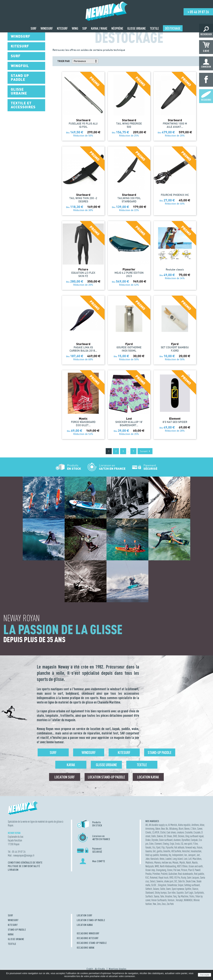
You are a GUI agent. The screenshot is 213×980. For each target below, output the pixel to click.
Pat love (177, 870)
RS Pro (177, 878)
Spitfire (188, 889)
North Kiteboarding (168, 866)
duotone (177, 840)
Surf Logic (189, 893)
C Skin (193, 829)
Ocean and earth (196, 866)
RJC (147, 878)
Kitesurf (124, 752)
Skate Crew (191, 881)
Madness (149, 862)
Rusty (184, 878)
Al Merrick (173, 825)
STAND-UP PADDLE (17, 930)
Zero (159, 904)
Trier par (64, 61)
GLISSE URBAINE (16, 939)
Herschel (186, 851)
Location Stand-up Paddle (106, 777)
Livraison (13, 870)
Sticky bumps (161, 893)
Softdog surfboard (192, 885)
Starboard (150, 893)
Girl (154, 851)
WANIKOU (188, 900)
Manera (157, 862)
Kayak (71, 765)
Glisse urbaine (106, 765)
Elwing (166, 844)
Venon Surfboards (159, 900)
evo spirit (188, 844)
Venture (171, 900)
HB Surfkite (176, 851)
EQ (182, 844)
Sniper (181, 885)
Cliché (163, 832)
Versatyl (179, 900)
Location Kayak (148, 777)
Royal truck (164, 878)
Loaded (169, 859)
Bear (163, 829)
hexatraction (196, 851)
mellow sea (167, 862)
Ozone (170, 870)
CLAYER (156, 832)
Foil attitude (179, 847)
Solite (163, 889)
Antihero (195, 825)
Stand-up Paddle (160, 752)
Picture (184, 870)
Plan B (191, 870)
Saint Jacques (193, 878)
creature (180, 832)
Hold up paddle (152, 855)
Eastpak (194, 840)
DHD (175, 836)
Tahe (162, 896)
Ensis (177, 844)
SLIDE (154, 885)
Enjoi (172, 844)
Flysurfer (169, 847)
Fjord (158, 847)
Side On (182, 881)
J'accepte (205, 975)
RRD (171, 878)
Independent (178, 855)
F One (195, 844)
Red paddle (199, 874)
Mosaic (175, 862)
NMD (157, 866)
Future (200, 847)
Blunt (181, 829)
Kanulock (155, 859)
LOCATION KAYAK (85, 925)
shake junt (169, 881)
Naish (189, 862)
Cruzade (197, 832)
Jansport (192, 855)
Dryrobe (155, 840)
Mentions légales (118, 969)
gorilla (160, 851)
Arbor (202, 825)
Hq (170, 855)
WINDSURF (13, 920)
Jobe (147, 859)
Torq (175, 896)
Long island (178, 859)
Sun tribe (172, 893)
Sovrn (168, 889)
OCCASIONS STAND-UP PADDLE (92, 943)
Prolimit (164, 874)
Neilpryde (150, 866)
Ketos (162, 859)
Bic (167, 829)
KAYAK (11, 934)
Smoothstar (172, 885)
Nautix (195, 862)
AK (147, 825)
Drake (148, 840)
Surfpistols (199, 893)
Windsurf (89, 752)
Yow (154, 904)
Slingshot (162, 885)
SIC (176, 881)
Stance (195, 889)
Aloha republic (184, 825)
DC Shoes (168, 836)
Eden (151, 844)
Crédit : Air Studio (96, 969)
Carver (200, 829)
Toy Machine (183, 896)
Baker (158, 829)
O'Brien (185, 866)
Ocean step (150, 870)
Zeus (164, 904)
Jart (198, 855)
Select (153, 881)
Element (158, 844)
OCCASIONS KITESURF (88, 938)
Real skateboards (186, 874)
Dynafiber (186, 840)
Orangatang (161, 870)
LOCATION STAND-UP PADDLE (91, 920)
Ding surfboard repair (194, 836)
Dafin (154, 836)
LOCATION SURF (85, 915)
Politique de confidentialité (24, 866)
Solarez (156, 889)
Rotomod (154, 878)
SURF (11, 915)
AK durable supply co (158, 825)
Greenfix (167, 851)
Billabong (173, 829)
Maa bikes (197, 859)
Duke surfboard (166, 840)
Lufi (190, 859)
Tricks (192, 896)
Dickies (181, 836)
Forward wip (191, 847)
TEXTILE (12, 944)
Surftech (149, 896)
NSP (179, 866)
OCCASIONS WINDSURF (88, 933)
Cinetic (148, 832)
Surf (53, 752)
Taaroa (156, 896)
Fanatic (148, 847)
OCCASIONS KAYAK (86, 948)
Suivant (145, 451)
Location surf (65, 777)
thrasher (169, 896)
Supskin (180, 893)
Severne (160, 881)
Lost (186, 859)
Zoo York (170, 904)
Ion (186, 855)
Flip (163, 847)
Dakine (160, 836)
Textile (142, 765)
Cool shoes (171, 832)
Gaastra (149, 851)
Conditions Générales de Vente (25, 863)
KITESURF (13, 925)
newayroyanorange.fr (24, 855)
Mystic (182, 862)
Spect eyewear (178, 889)
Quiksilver (173, 874)
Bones (187, 829)
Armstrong (150, 829)
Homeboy (164, 855)
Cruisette (189, 832)
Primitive (156, 874)
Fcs (154, 847)
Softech (149, 889)
